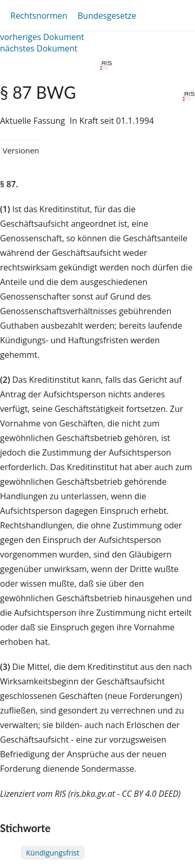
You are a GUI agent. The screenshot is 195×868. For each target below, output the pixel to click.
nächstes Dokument (39, 48)
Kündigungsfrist (53, 853)
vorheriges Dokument (42, 37)
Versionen (21, 150)
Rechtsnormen (39, 16)
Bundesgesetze (107, 16)
